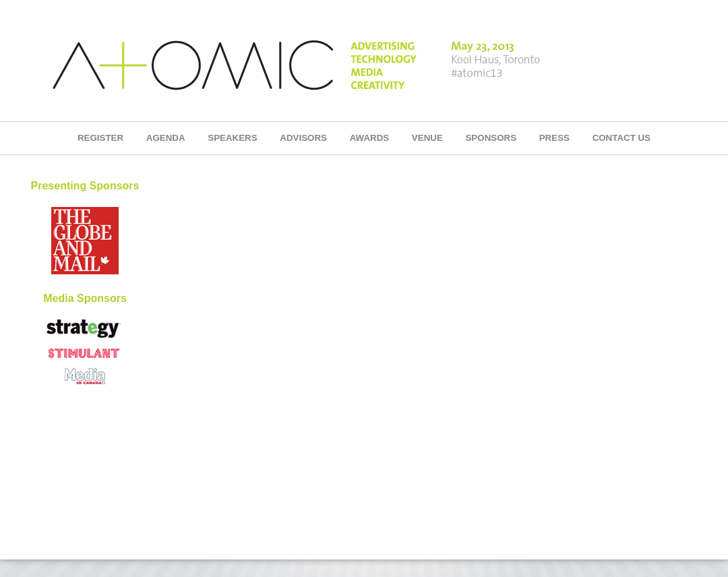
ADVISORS (303, 138)
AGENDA (166, 138)
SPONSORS (491, 138)
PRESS (554, 138)
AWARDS (370, 138)
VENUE (427, 138)
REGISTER (100, 138)
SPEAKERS (232, 138)
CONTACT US (621, 138)
